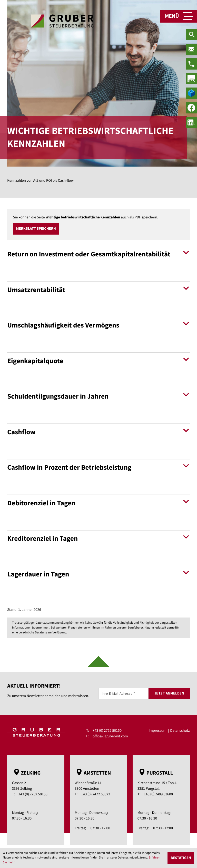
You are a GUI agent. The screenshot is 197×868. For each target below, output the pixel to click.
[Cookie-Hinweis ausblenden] (181, 858)
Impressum (157, 731)
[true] (191, 79)
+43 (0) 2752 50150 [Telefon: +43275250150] (107, 731)
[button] (36, 229)
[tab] (98, 262)
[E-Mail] (124, 693)
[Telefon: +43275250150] (191, 64)
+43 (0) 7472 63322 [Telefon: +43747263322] (96, 794)
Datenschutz (180, 731)
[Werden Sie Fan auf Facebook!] (191, 108)
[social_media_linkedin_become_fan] (191, 122)
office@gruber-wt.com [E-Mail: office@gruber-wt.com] (110, 736)
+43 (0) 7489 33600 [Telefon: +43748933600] (158, 794)
